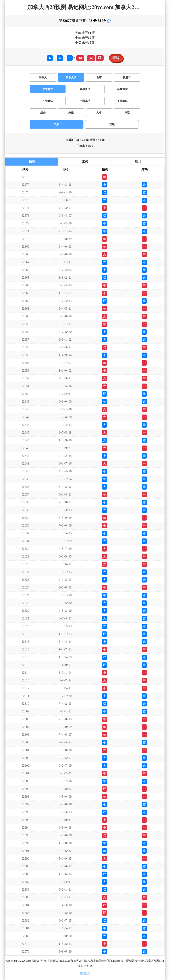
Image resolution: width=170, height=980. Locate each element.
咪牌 (116, 58)
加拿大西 (71, 77)
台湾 (99, 77)
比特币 (127, 77)
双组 (112, 124)
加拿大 (43, 77)
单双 (127, 113)
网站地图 (85, 973)
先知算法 (48, 89)
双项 (57, 124)
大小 (99, 113)
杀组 (71, 113)
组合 (43, 113)
